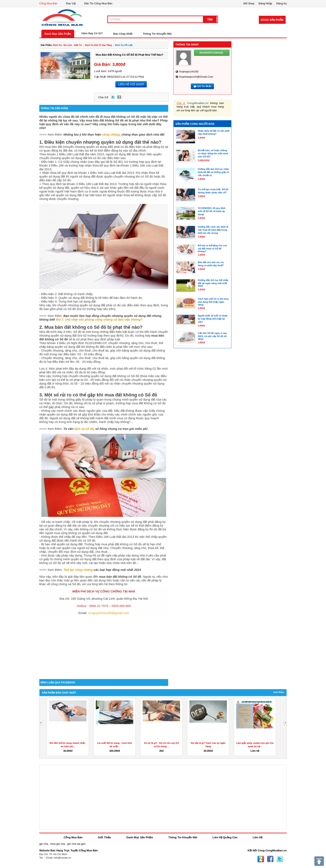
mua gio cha (58, 844)
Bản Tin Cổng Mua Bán (98, 3)
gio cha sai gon (76, 844)
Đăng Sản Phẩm (272, 20)
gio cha (44, 844)
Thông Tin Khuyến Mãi (157, 34)
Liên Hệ (257, 837)
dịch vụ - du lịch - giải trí (67, 45)
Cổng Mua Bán (48, 3)
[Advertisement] (104, 644)
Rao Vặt (71, 3)
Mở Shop (249, 3)
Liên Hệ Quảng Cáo (225, 837)
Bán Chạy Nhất (123, 34)
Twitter (113, 97)
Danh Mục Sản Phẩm (58, 34)
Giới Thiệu (104, 837)
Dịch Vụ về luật (124, 45)
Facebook (270, 859)
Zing (119, 97)
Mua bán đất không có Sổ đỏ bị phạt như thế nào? (130, 55)
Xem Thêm (279, 692)
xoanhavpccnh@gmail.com (196, 77)
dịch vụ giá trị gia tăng (98, 45)
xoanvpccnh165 (189, 72)
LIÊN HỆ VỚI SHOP (131, 84)
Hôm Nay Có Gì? (92, 33)
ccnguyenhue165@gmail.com (109, 613)
